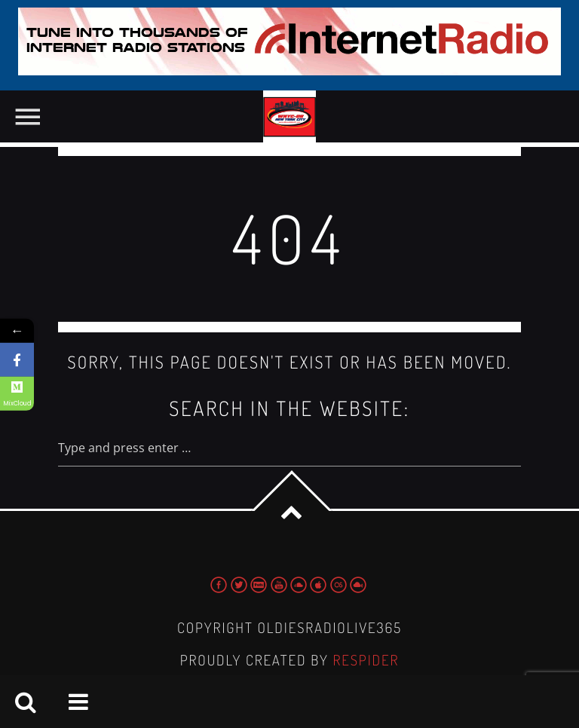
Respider (366, 660)
